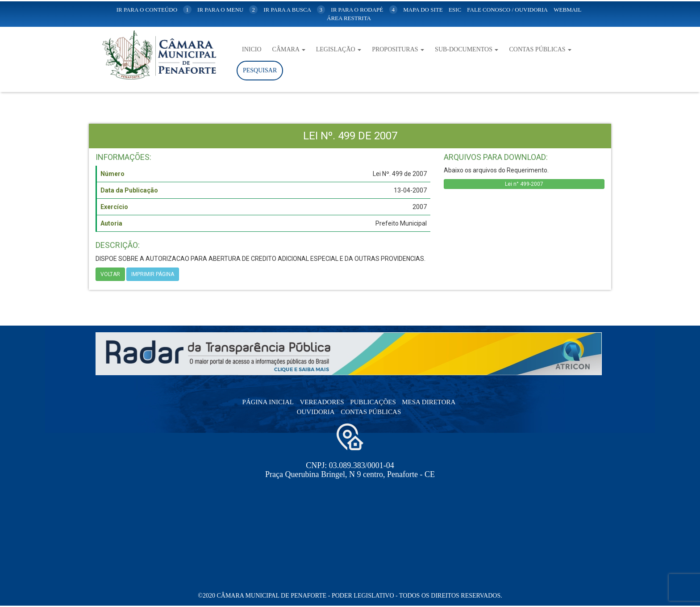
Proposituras (398, 49)
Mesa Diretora (429, 402)
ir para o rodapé (364, 10)
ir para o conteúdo (154, 10)
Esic (455, 10)
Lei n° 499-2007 (524, 184)
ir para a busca (294, 10)
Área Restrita (349, 18)
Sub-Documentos (467, 49)
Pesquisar (260, 70)
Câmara (289, 49)
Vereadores (322, 402)
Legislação (339, 49)
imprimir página (153, 274)
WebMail (567, 10)
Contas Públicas (540, 49)
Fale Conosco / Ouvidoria (507, 10)
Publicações (373, 402)
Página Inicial (268, 402)
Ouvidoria (316, 412)
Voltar (110, 274)
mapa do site (423, 10)
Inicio (252, 49)
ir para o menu (227, 10)
